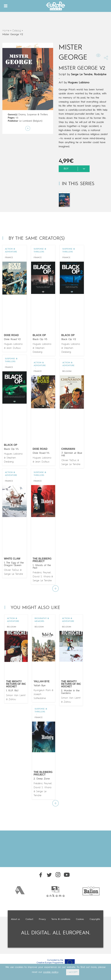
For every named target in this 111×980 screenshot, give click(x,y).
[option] (20, 890)
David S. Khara (42, 577)
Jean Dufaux (14, 348)
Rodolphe (100, 74)
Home (6, 31)
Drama (22, 115)
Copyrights (95, 919)
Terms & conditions (61, 919)
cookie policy (51, 972)
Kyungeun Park (42, 690)
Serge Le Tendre (82, 74)
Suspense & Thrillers (37, 115)
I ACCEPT (73, 972)
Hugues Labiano (79, 83)
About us (15, 919)
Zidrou (12, 699)
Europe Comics (55, 6)
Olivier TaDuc (69, 460)
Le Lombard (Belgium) (31, 121)
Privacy (42, 919)
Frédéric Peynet (42, 573)
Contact (29, 919)
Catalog (17, 31)
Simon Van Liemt (16, 695)
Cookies (80, 919)
